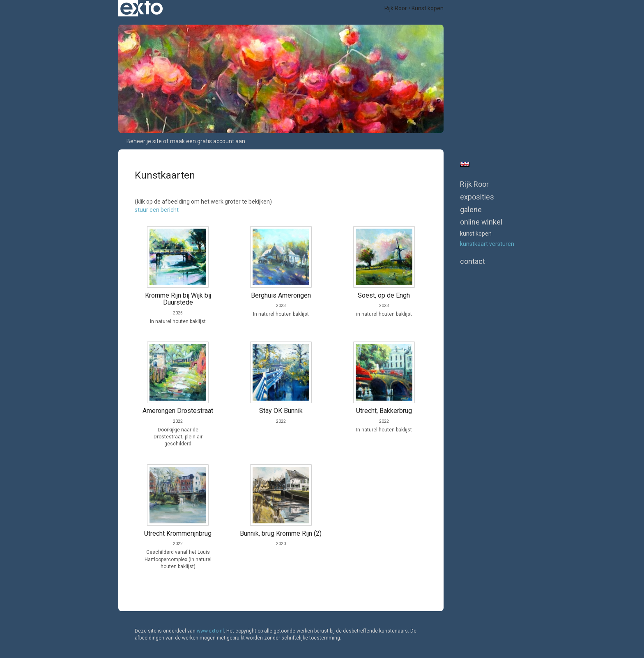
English (465, 164)
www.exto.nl (210, 631)
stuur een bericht (157, 210)
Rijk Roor (396, 8)
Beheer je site (144, 141)
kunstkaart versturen (487, 244)
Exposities (477, 197)
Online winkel (481, 222)
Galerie (471, 210)
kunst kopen (476, 234)
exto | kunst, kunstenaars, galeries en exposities (141, 8)
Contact (473, 261)
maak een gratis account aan (208, 141)
